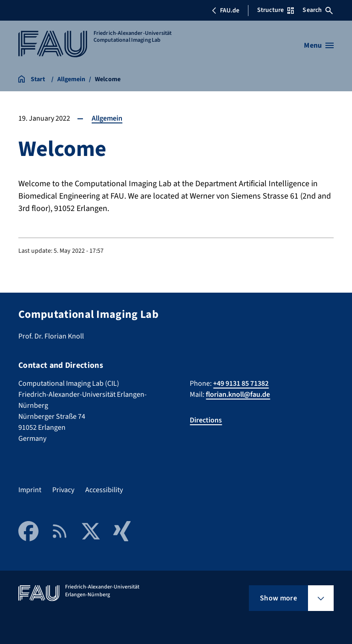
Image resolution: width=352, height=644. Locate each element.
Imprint (30, 490)
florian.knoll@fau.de (238, 394)
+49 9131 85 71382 (241, 383)
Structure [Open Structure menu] (275, 10)
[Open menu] (319, 45)
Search (318, 10)
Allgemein (107, 118)
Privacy (63, 490)
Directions (206, 420)
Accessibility (104, 490)
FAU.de (225, 11)
